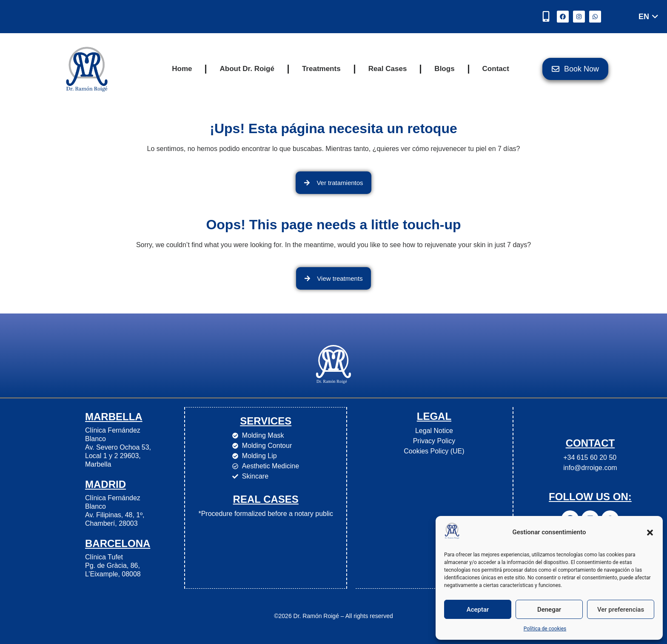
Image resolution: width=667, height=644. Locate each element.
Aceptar (478, 610)
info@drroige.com (590, 468)
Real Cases (388, 69)
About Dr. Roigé (247, 69)
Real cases (266, 499)
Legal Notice (434, 431)
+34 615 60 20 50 (590, 457)
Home (182, 69)
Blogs (444, 69)
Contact (496, 69)
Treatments (321, 69)
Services (266, 420)
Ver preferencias (621, 610)
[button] (650, 533)
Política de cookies (545, 629)
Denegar (549, 610)
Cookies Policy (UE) (434, 451)
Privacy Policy (434, 441)
